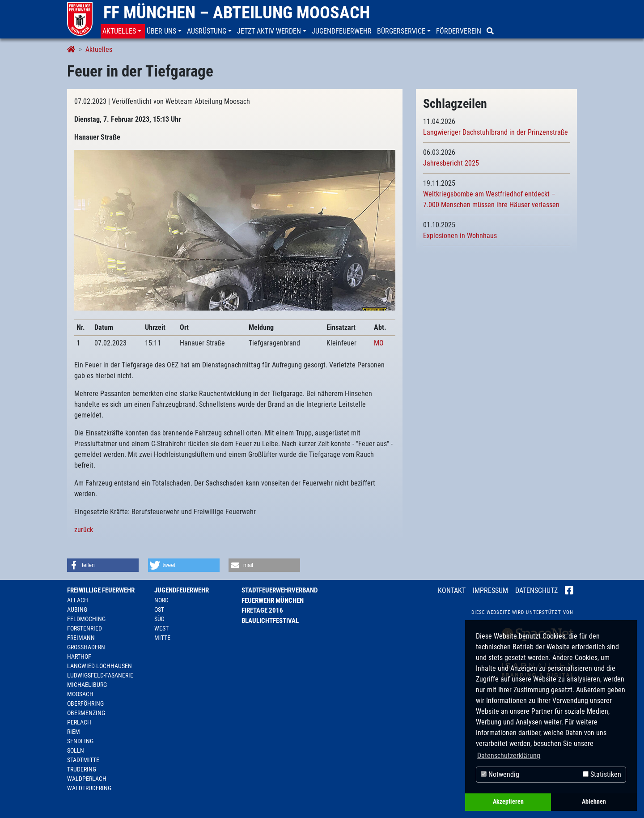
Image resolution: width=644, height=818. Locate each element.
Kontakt (452, 590)
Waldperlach (87, 779)
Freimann (81, 638)
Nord (161, 600)
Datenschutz (536, 590)
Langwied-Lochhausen (100, 666)
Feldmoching (86, 619)
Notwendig (500, 774)
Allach (78, 600)
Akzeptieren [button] (508, 802)
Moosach (80, 694)
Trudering (82, 769)
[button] (123, 31)
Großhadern (86, 647)
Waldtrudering (89, 788)
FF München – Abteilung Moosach (237, 13)
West (161, 628)
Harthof (79, 656)
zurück (84, 530)
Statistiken (602, 774)
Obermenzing (86, 713)
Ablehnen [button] (594, 802)
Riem (74, 732)
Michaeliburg (87, 685)
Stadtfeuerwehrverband (280, 590)
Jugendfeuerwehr (182, 590)
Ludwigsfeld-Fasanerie (100, 675)
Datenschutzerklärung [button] (509, 756)
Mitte (162, 638)
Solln (76, 750)
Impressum (490, 590)
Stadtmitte (83, 760)
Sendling (80, 741)
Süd (159, 619)
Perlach (79, 722)
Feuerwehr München (273, 601)
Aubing (77, 609)
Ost (159, 609)
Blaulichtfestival (270, 621)
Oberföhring (85, 703)
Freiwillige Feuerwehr (101, 590)
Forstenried (85, 628)
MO (379, 343)
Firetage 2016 (262, 610)
